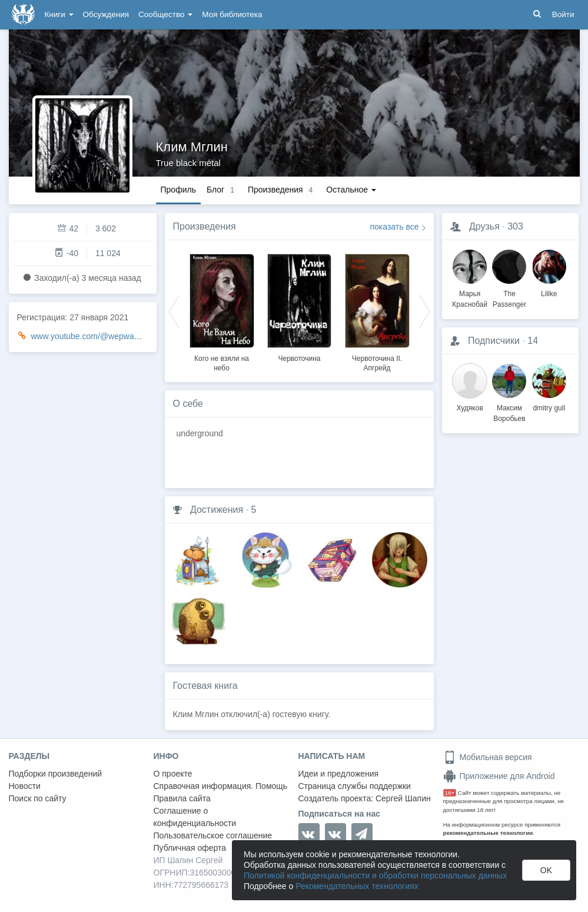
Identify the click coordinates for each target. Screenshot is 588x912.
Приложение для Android (499, 776)
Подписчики (494, 341)
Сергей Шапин (403, 798)
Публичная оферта (190, 848)
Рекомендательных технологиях (357, 886)
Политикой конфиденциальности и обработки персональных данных (375, 875)
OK (546, 870)
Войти (563, 14)
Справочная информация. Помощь (221, 786)
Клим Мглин (192, 147)
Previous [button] (174, 311)
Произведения (205, 226)
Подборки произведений (56, 774)
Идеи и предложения (339, 774)
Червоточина (299, 359)
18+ (450, 793)
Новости (25, 786)
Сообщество (165, 14)
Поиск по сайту (38, 798)
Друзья (484, 226)
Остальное (351, 190)
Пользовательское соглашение (213, 835)
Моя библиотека (232, 14)
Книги (59, 14)
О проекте (173, 774)
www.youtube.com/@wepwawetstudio (99, 336)
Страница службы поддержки (355, 786)
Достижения (217, 510)
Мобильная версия (488, 757)
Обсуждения (106, 14)
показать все (395, 227)
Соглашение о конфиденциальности (195, 817)
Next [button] (424, 311)
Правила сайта (182, 798)
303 (515, 226)
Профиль (178, 190)
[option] (222, 311)
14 (533, 341)
